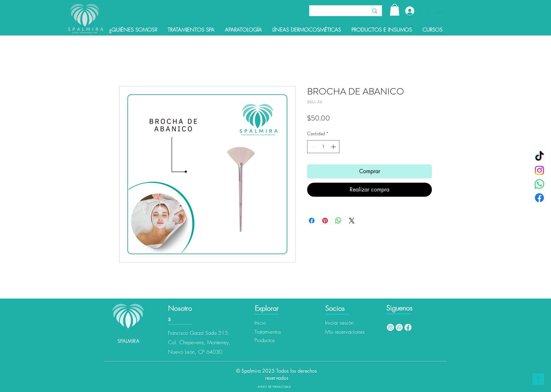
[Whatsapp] (399, 327)
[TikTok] (539, 157)
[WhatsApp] (539, 184)
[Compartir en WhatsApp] (338, 221)
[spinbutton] (323, 147)
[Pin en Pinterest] (325, 221)
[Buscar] (333, 12)
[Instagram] (539, 170)
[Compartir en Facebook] (312, 221)
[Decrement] (313, 147)
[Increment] (334, 147)
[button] (395, 10)
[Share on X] (352, 221)
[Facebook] (539, 198)
